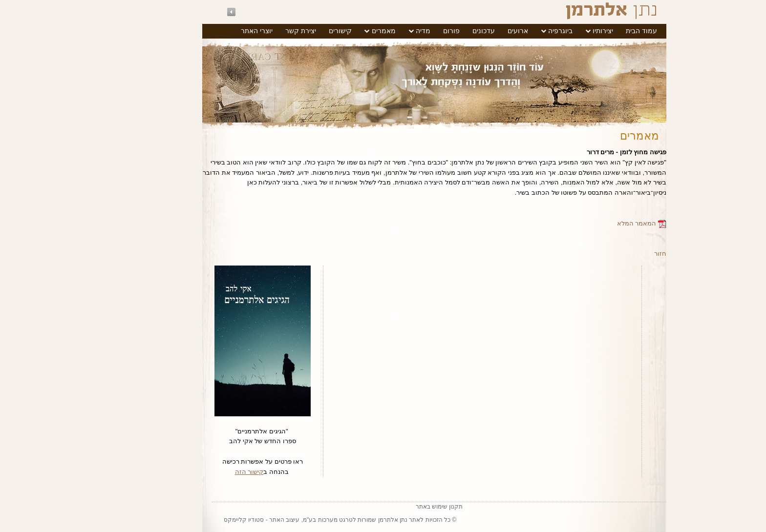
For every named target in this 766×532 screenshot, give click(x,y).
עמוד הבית (590, 31)
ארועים (467, 31)
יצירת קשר (249, 31)
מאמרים (332, 31)
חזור (609, 254)
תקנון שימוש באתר (388, 507)
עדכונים (432, 31)
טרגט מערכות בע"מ (277, 520)
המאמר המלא (590, 223)
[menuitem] (590, 31)
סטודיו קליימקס (192, 520)
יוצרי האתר (205, 31)
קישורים (289, 31)
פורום (400, 31)
